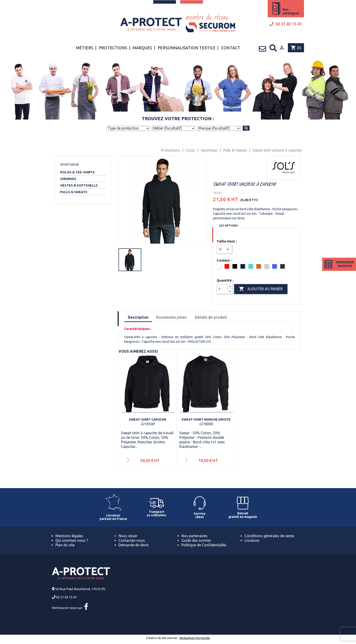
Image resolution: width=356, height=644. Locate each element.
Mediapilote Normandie (195, 638)
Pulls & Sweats (74, 192)
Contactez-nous (132, 540)
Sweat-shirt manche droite (206, 419)
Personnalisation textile (187, 48)
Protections (113, 48)
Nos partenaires (194, 536)
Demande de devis (134, 545)
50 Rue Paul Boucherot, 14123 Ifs (80, 589)
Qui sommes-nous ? (72, 540)
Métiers (85, 48)
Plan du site (65, 545)
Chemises (68, 179)
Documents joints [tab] (172, 317)
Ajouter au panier (261, 289)
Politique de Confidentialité (204, 545)
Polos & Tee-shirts (77, 172)
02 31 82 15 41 (286, 24)
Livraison (252, 540)
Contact (231, 48)
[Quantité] (222, 289)
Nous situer (128, 536)
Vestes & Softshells (79, 185)
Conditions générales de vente (269, 536)
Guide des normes (196, 540)
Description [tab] (138, 317)
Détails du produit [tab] (211, 317)
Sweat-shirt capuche (148, 419)
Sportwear (69, 165)
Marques (142, 48)
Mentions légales (69, 536)
